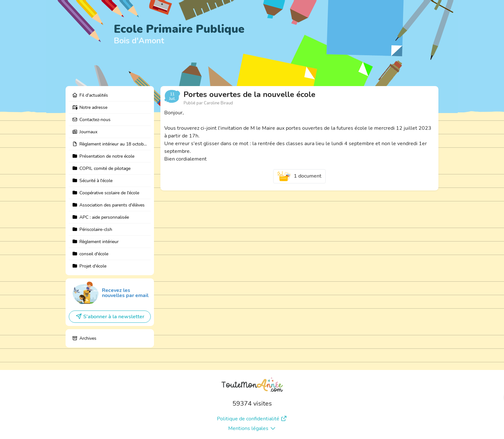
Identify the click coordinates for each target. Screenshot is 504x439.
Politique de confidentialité (252, 419)
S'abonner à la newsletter (110, 317)
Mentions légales (252, 428)
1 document (300, 176)
